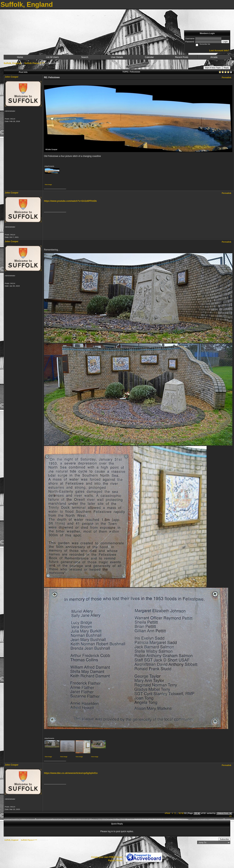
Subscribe (224, 839)
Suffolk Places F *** (34, 63)
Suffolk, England (12, 63)
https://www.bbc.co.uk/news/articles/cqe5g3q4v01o (71, 773)
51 (180, 813)
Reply (226, 68)
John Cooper (12, 77)
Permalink (226, 77)
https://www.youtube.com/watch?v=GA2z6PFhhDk (70, 201)
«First (168, 813)
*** (230, 817)
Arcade (214, 57)
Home (20, 57)
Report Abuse (115, 860)
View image (48, 185)
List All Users (52, 57)
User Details (117, 57)
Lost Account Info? (219, 51)
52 (182, 813)
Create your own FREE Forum (107, 857)
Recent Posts (182, 57)
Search (85, 57)
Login (225, 42)
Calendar (149, 57)
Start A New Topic (213, 68)
